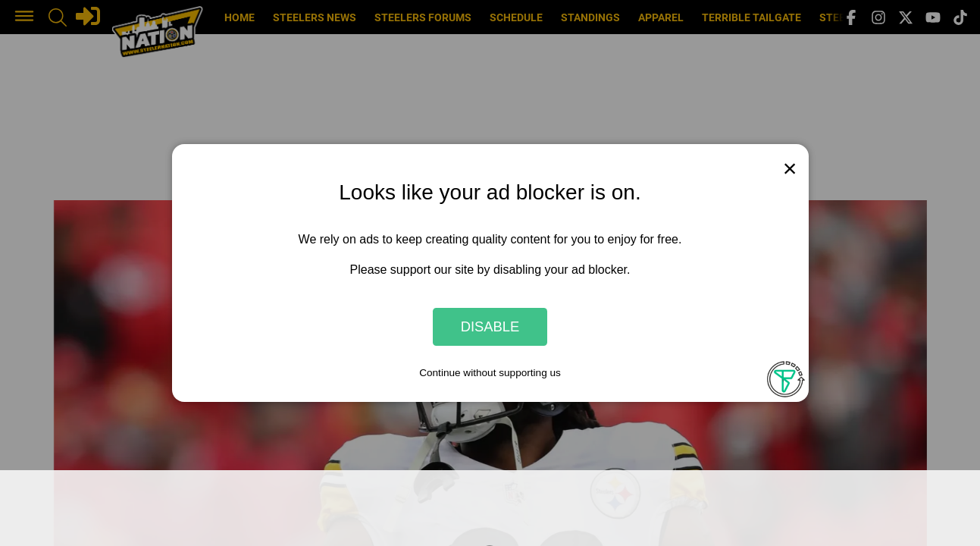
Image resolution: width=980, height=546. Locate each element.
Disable (490, 326)
